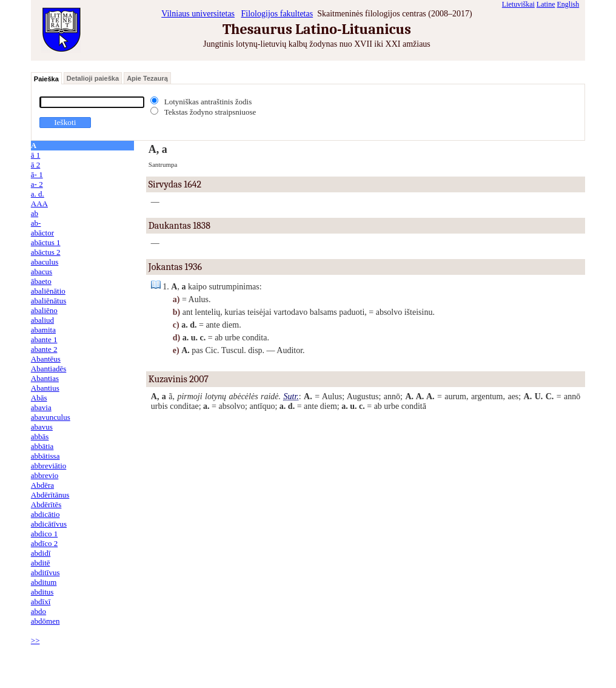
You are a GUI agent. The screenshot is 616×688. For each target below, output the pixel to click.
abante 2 (44, 349)
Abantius (45, 388)
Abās (39, 398)
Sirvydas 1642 (175, 184)
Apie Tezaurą (147, 78)
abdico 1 (44, 534)
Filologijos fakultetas (277, 14)
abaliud (42, 320)
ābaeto (41, 281)
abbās (40, 437)
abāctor (42, 233)
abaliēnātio (48, 291)
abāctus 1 (46, 242)
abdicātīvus (49, 524)
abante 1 (44, 339)
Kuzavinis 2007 (179, 379)
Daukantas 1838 (179, 226)
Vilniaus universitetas (198, 14)
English (568, 4)
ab (35, 213)
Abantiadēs (49, 369)
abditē (41, 563)
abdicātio (45, 514)
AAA (39, 204)
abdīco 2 (44, 543)
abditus (42, 592)
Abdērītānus (50, 495)
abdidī (41, 553)
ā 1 (36, 155)
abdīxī (41, 602)
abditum (44, 582)
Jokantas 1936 (175, 267)
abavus (42, 427)
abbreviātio (49, 466)
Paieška (46, 79)
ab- (36, 223)
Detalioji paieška (93, 78)
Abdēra (42, 485)
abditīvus (45, 572)
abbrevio (45, 475)
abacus (42, 271)
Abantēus (46, 359)
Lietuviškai (518, 4)
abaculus (45, 262)
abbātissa (45, 456)
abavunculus (51, 417)
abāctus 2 (46, 252)
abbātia (42, 446)
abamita (43, 330)
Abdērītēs (46, 504)
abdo (38, 611)
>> (35, 640)
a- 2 (37, 184)
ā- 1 (37, 174)
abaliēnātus (49, 301)
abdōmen (45, 621)
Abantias (45, 378)
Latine (546, 4)
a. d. (38, 194)
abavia (41, 407)
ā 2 (36, 165)
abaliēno (44, 310)
